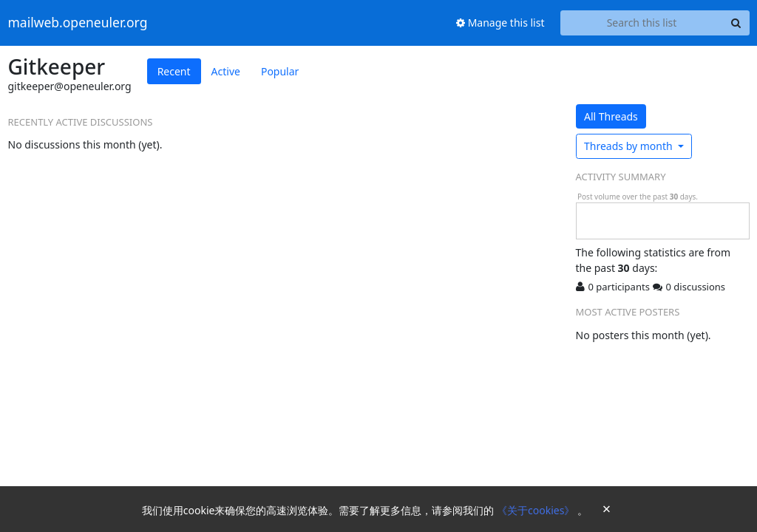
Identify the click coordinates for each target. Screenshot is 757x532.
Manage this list (500, 23)
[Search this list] (642, 23)
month (629, 146)
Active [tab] (226, 71)
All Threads (611, 116)
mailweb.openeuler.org (78, 23)
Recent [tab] (174, 71)
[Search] (736, 23)
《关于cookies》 (537, 510)
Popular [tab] (280, 71)
